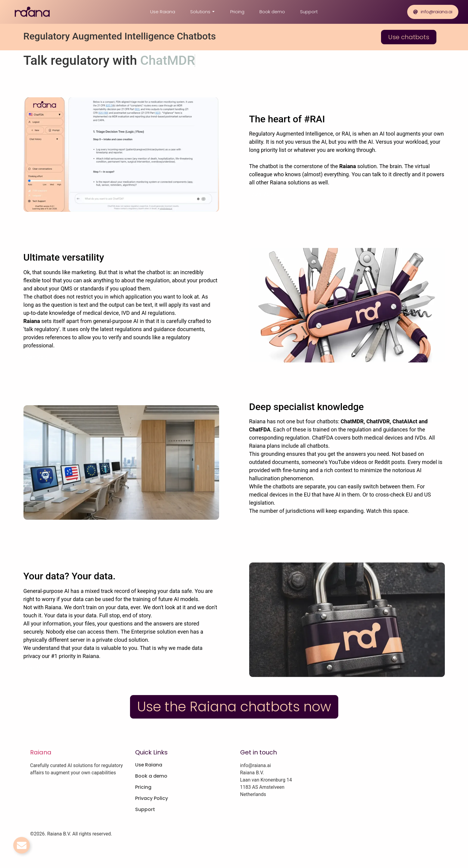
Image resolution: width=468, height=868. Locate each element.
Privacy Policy (152, 798)
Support (309, 12)
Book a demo (151, 776)
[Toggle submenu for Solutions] (213, 12)
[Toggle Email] (22, 845)
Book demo (272, 12)
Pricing (237, 12)
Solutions (200, 12)
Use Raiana (163, 12)
